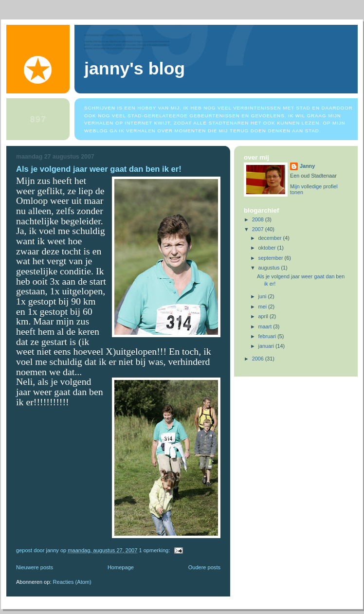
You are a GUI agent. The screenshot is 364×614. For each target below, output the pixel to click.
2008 (259, 219)
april (264, 316)
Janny (307, 166)
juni (263, 296)
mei (263, 307)
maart (266, 326)
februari (268, 336)
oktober (268, 248)
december (271, 238)
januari (267, 346)
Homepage (121, 567)
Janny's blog (135, 69)
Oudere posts (204, 567)
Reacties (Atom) (72, 582)
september (272, 258)
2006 (259, 359)
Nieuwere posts (35, 567)
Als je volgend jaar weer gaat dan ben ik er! (99, 169)
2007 (259, 229)
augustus (270, 268)
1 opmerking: (155, 550)
